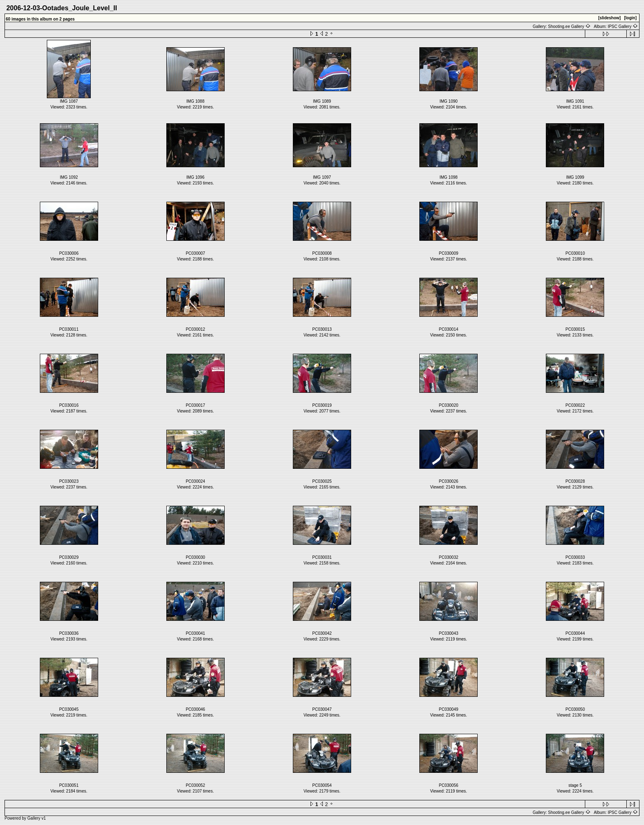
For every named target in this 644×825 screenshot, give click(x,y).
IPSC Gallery (623, 27)
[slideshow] (609, 18)
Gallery (34, 818)
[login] (630, 18)
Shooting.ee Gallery (569, 27)
